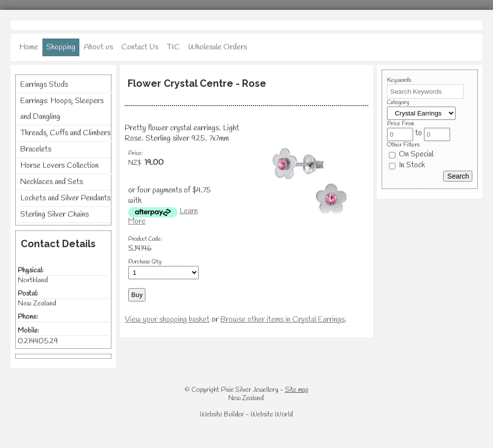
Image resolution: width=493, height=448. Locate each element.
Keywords (399, 80)
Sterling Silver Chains (54, 214)
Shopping (61, 47)
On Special (411, 154)
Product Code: (145, 239)
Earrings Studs (44, 85)
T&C (173, 47)
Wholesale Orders (218, 47)
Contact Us (140, 47)
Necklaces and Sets (52, 182)
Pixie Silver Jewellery (250, 390)
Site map (297, 390)
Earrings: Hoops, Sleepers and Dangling (62, 109)
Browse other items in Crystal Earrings (282, 319)
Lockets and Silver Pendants (65, 198)
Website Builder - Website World (246, 415)
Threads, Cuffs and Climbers (65, 133)
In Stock (407, 165)
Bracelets (36, 149)
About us (98, 47)
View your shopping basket (167, 319)
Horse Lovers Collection (59, 166)
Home (29, 47)
